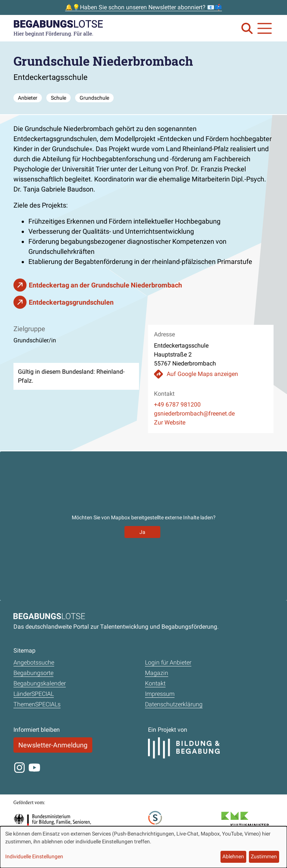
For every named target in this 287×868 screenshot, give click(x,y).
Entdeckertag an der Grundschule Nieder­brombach (105, 285)
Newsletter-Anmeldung (53, 745)
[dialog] (143, 847)
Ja (142, 532)
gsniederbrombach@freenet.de (194, 413)
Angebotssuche (34, 662)
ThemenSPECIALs (37, 704)
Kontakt (155, 683)
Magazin (157, 673)
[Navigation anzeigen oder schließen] (265, 28)
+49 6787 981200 (177, 405)
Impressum (160, 694)
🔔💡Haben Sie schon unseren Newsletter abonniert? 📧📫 (143, 7)
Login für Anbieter (168, 662)
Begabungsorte (33, 673)
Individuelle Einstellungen (34, 856)
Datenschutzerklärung (174, 704)
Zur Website (170, 422)
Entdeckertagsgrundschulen (71, 302)
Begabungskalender (40, 683)
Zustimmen (264, 856)
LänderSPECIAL (34, 694)
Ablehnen (233, 856)
